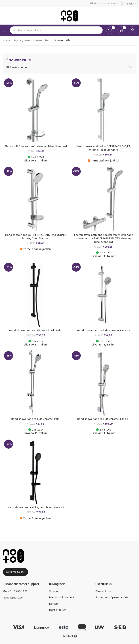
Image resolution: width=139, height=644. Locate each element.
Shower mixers (42, 40)
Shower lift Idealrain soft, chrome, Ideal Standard (36, 146)
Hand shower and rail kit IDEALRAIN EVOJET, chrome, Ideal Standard (103, 148)
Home (7, 40)
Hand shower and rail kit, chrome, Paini (36, 419)
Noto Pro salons (15, 572)
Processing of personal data (112, 597)
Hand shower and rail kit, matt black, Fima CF (36, 507)
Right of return (58, 610)
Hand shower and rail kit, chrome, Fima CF (103, 330)
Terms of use (103, 591)
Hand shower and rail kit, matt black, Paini (36, 330)
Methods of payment (62, 597)
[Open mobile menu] (5, 30)
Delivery (54, 604)
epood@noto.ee (13, 597)
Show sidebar (19, 67)
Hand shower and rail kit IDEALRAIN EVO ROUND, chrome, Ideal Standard (36, 237)
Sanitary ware (22, 40)
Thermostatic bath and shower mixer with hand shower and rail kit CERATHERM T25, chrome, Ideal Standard (103, 238)
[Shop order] (130, 67)
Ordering (54, 591)
